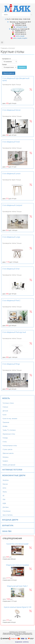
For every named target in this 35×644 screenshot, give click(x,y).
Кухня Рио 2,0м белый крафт (18, 544)
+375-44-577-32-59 (21, 27)
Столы (5, 442)
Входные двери (10, 520)
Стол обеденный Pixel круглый (14, 332)
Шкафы (5, 426)
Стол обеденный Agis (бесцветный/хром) (16, 79)
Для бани (6, 507)
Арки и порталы (8, 515)
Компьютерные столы (10, 445)
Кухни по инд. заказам (10, 418)
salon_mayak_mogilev (19, 38)
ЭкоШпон (6, 480)
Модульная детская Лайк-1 (17, 586)
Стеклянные (7, 511)
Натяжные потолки (12, 470)
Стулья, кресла (7, 449)
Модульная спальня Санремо (17, 565)
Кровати (5, 461)
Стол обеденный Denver (11, 110)
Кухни (4, 415)
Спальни (5, 407)
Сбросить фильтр (9, 73)
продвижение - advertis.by (22, 642)
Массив (5, 484)
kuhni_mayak (19, 36)
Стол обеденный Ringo (11, 364)
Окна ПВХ (7, 531)
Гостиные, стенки (8, 403)
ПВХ (4, 499)
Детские (5, 411)
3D (3, 496)
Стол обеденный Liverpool (12, 205)
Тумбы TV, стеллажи (9, 430)
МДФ (4, 503)
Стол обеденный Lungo (11, 237)
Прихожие (6, 422)
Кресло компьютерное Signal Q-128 (18, 607)
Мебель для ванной (9, 465)
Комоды (5, 438)
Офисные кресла (8, 453)
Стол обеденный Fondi (11, 142)
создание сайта (9, 642)
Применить (22, 67)
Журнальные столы (9, 434)
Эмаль (5, 492)
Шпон (4, 488)
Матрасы (6, 457)
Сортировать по (6, 59)
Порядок (4, 64)
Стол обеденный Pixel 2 (11, 300)
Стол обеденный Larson (11, 173)
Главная (4, 48)
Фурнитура (8, 525)
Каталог (12, 48)
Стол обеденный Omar (11, 269)
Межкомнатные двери (14, 475)
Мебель (6, 398)
